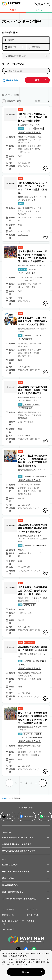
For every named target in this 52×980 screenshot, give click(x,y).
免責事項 (31, 921)
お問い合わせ (32, 909)
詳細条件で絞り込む (17, 56)
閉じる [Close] (26, 972)
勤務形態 (36, 47)
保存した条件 (12, 80)
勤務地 (11, 40)
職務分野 (12, 47)
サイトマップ (8, 929)
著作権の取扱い (33, 915)
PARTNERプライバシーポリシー (13, 922)
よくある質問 (8, 909)
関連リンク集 (8, 915)
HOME (5, 798)
